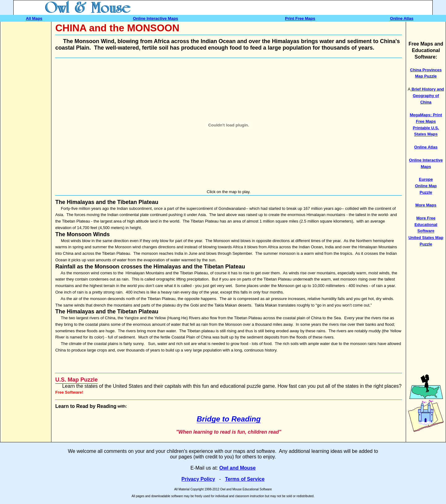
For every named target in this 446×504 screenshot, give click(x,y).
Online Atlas (402, 18)
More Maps (426, 205)
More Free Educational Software (426, 225)
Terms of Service (245, 479)
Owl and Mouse (237, 468)
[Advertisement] (26, 115)
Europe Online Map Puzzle (426, 186)
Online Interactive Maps (155, 18)
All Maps (34, 18)
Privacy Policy (198, 479)
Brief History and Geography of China (427, 96)
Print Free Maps (300, 18)
